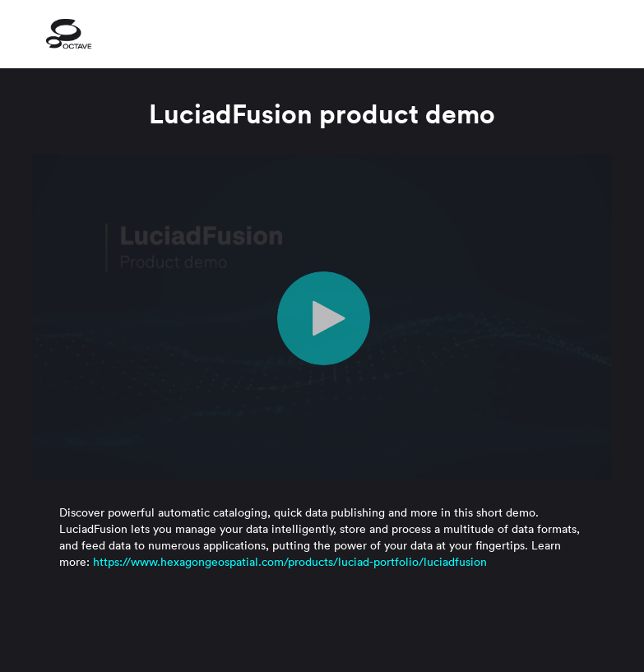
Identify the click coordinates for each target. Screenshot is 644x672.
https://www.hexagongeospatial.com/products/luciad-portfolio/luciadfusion (290, 562)
